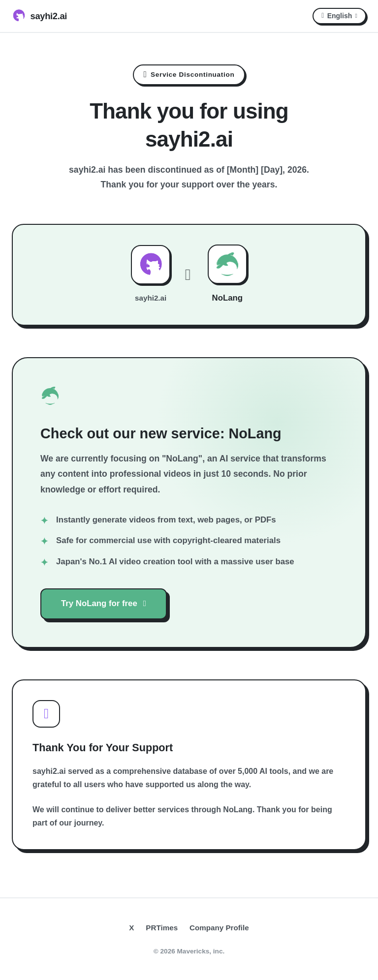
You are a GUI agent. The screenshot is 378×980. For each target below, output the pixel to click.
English (339, 16)
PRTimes (162, 928)
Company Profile (219, 928)
